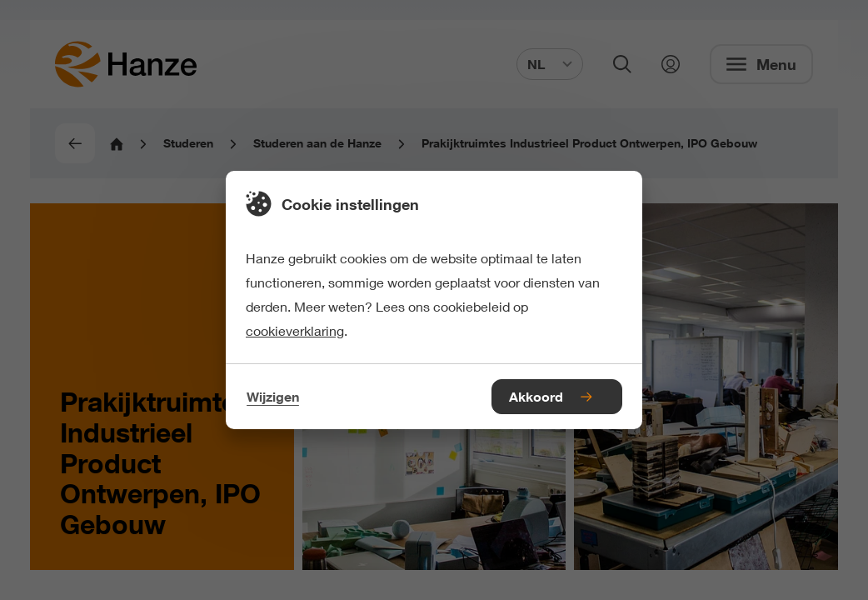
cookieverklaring (295, 330)
